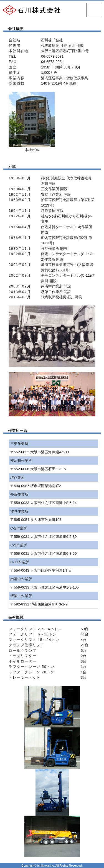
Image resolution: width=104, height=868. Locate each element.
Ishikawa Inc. (46, 866)
